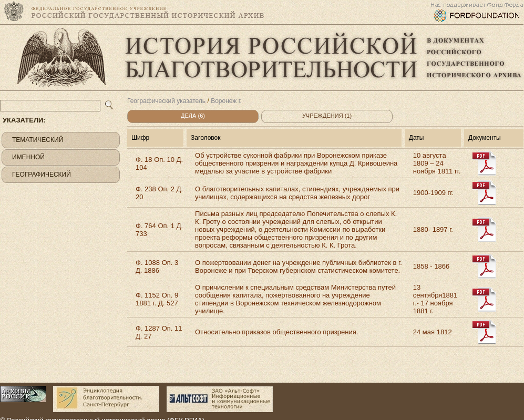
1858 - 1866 (431, 266)
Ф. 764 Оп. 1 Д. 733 (159, 230)
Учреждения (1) (327, 116)
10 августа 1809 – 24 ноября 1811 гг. (437, 163)
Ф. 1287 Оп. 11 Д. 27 (159, 332)
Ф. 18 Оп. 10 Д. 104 (159, 163)
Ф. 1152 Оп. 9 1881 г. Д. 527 (157, 299)
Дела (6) (193, 116)
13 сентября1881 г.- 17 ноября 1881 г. (435, 299)
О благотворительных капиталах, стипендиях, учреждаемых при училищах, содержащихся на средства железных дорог (297, 193)
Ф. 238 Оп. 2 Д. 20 (159, 193)
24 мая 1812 (433, 332)
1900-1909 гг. (433, 193)
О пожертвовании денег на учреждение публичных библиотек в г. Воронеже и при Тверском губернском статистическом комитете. (299, 267)
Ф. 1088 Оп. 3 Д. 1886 (157, 267)
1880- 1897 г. (433, 229)
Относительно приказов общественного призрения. (276, 332)
